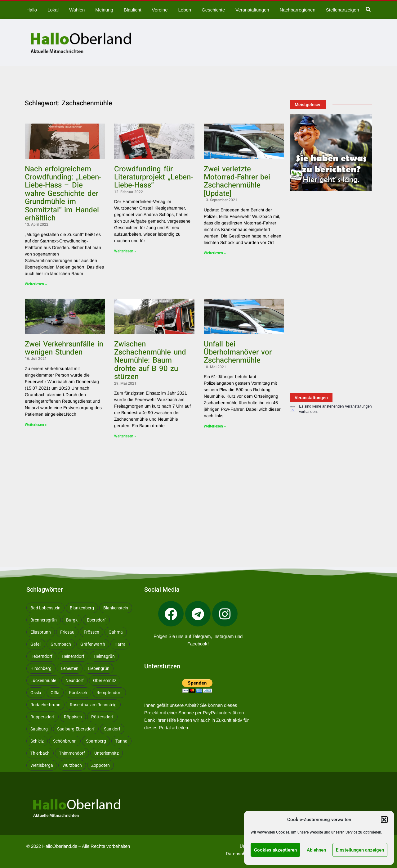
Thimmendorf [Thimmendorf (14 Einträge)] (72, 753)
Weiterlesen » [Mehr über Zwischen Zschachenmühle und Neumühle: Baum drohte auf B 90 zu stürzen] (125, 436)
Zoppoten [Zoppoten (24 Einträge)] (100, 765)
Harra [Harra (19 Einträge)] (120, 644)
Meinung (104, 10)
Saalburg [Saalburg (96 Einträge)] (39, 729)
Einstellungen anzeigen (360, 850)
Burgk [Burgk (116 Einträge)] (72, 620)
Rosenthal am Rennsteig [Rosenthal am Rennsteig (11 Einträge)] (93, 705)
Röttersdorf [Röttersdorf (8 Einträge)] (102, 717)
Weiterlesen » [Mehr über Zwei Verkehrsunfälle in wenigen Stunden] (36, 425)
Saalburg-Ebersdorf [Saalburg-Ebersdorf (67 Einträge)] (76, 729)
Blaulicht (133, 10)
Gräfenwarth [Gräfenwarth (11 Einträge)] (93, 644)
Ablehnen (316, 850)
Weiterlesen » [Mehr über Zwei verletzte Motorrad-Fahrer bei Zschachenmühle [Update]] (215, 253)
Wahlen (77, 10)
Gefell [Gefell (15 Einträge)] (36, 644)
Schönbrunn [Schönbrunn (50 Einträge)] (65, 741)
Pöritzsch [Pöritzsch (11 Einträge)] (78, 693)
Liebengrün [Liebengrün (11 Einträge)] (99, 668)
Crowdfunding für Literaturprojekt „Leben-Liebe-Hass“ (153, 177)
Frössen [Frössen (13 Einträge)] (91, 632)
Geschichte (213, 10)
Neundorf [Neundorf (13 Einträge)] (75, 680)
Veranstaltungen (252, 10)
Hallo (32, 10)
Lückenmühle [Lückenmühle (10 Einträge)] (43, 680)
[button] (384, 820)
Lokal (53, 10)
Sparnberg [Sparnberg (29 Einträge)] (96, 741)
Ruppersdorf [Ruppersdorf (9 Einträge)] (42, 717)
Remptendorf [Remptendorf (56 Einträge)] (109, 693)
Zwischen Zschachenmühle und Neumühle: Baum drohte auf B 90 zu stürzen (150, 361)
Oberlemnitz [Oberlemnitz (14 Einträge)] (105, 680)
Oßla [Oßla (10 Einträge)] (55, 693)
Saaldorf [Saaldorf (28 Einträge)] (112, 729)
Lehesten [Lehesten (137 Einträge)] (70, 668)
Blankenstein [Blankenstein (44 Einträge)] (116, 608)
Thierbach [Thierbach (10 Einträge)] (40, 753)
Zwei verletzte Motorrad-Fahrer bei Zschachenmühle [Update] (237, 181)
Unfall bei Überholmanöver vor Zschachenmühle (238, 352)
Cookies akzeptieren (275, 850)
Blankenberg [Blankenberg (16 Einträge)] (82, 608)
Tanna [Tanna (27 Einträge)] (121, 741)
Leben (185, 10)
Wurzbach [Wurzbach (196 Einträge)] (72, 765)
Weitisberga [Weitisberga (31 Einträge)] (42, 765)
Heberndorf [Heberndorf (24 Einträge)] (41, 656)
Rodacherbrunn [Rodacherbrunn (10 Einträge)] (45, 705)
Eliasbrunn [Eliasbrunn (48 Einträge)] (41, 632)
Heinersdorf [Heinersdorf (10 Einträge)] (73, 656)
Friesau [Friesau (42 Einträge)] (67, 632)
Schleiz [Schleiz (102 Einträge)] (37, 741)
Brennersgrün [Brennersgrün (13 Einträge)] (44, 620)
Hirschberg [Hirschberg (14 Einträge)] (41, 668)
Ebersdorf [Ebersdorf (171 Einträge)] (96, 620)
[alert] (331, 409)
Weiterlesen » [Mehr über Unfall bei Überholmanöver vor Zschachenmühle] (215, 426)
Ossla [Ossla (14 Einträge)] (36, 693)
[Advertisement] (154, 490)
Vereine (160, 10)
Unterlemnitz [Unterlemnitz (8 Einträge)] (107, 753)
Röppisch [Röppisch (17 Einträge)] (73, 717)
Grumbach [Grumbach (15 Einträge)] (61, 644)
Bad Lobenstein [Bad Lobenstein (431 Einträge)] (45, 608)
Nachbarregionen (298, 10)
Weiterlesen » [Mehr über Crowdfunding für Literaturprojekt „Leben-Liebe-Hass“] (125, 251)
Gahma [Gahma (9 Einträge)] (116, 632)
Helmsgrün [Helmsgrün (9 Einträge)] (104, 656)
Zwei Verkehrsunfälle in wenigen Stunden (64, 348)
